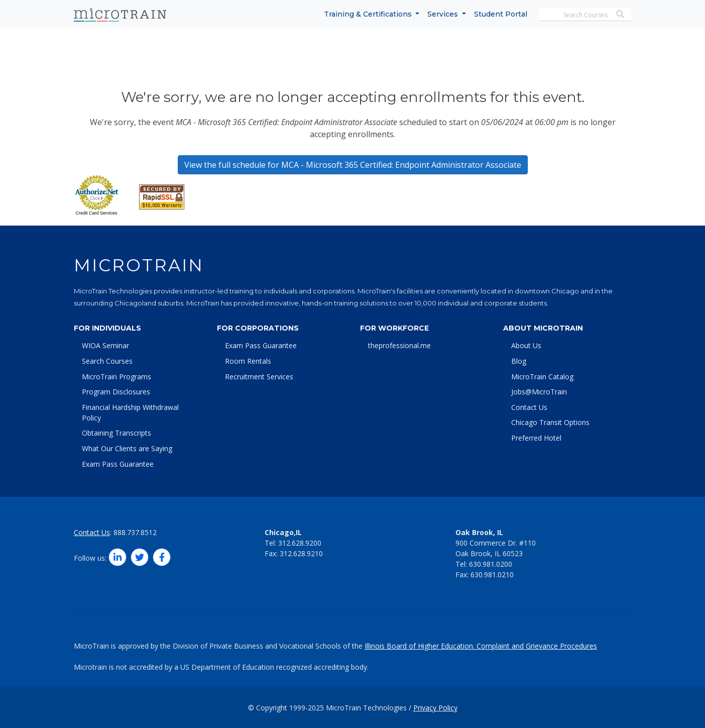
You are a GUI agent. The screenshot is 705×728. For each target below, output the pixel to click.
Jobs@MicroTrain (539, 392)
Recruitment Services (259, 377)
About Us (526, 345)
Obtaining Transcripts (116, 433)
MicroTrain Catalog (542, 377)
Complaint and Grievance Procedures (537, 646)
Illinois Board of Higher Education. (421, 646)
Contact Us (529, 407)
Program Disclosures (116, 392)
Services (444, 14)
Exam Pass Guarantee (118, 464)
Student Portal (501, 14)
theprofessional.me (399, 345)
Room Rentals (248, 361)
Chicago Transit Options (550, 422)
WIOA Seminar (105, 345)
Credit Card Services (96, 213)
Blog (519, 361)
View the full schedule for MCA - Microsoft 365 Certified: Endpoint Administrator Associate (353, 165)
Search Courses (107, 361)
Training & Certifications (369, 14)
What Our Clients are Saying (127, 448)
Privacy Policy (435, 708)
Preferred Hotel (536, 438)
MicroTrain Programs (116, 377)
